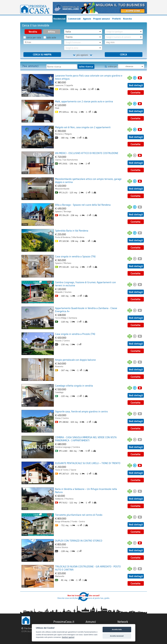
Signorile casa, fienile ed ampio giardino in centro (81, 411)
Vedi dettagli (136, 85)
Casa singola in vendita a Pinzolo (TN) (75, 334)
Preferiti (117, 19)
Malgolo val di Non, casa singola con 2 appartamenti (83, 127)
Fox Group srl (30, 628)
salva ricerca (86, 67)
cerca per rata (34, 37)
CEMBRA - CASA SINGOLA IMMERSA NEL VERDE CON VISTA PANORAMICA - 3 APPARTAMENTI (86, 439)
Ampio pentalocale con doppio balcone (75, 360)
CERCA (123, 55)
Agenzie (87, 19)
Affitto (52, 32)
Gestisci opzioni (68, 637)
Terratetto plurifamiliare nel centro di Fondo (79, 515)
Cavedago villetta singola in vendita (74, 386)
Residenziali (60, 19)
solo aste (51, 37)
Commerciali (74, 19)
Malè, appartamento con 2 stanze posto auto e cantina (84, 101)
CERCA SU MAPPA (42, 55)
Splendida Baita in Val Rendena (72, 231)
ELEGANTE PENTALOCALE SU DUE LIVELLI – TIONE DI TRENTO (88, 463)
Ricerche (127, 19)
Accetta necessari (117, 636)
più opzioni (83, 55)
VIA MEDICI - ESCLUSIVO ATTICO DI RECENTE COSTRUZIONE (87, 153)
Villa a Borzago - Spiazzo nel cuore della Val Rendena (83, 205)
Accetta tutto (117, 629)
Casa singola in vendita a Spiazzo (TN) (75, 256)
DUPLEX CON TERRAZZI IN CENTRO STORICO (79, 541)
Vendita (33, 32)
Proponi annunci (102, 19)
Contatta (136, 92)
